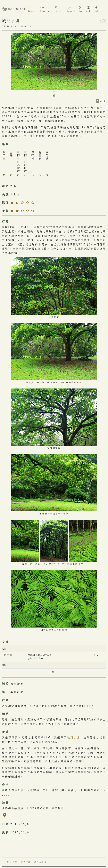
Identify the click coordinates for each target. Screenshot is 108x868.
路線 (15, 862)
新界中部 (26, 862)
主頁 (7, 862)
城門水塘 (74, 737)
